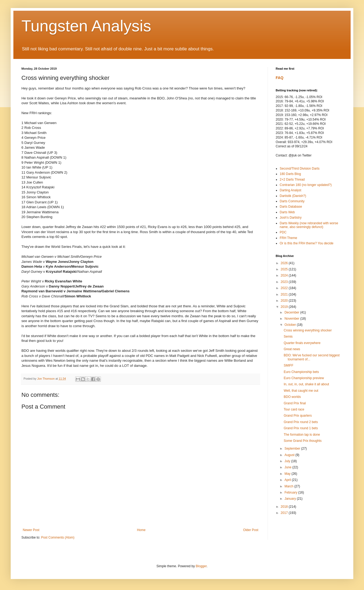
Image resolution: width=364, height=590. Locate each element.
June (288, 467)
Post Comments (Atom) (58, 537)
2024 (285, 275)
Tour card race (294, 409)
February (291, 492)
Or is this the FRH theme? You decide (307, 243)
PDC (283, 232)
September (293, 449)
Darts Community (292, 201)
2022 (285, 288)
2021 (285, 294)
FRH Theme (288, 238)
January (291, 499)
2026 (285, 263)
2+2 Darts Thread (292, 180)
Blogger (201, 566)
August (290, 455)
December (292, 312)
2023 (285, 282)
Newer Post (31, 530)
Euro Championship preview (304, 378)
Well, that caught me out (301, 391)
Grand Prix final (295, 403)
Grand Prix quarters (298, 416)
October (291, 325)
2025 (285, 269)
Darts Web (287, 212)
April (288, 480)
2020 (285, 301)
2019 (285, 307)
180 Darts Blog (290, 174)
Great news (292, 349)
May (288, 474)
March (289, 486)
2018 (285, 507)
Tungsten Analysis (86, 26)
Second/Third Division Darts (300, 169)
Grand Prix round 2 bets (301, 422)
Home (141, 530)
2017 (285, 513)
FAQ (280, 78)
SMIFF (289, 365)
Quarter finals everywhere (302, 343)
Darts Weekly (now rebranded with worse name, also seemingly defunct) (309, 225)
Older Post (251, 530)
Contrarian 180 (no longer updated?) (306, 185)
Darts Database (291, 207)
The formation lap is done (302, 435)
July (288, 461)
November (292, 319)
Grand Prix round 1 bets (301, 428)
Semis (288, 337)
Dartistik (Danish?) (293, 196)
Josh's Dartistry (291, 218)
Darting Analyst (291, 190)
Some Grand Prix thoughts (303, 441)
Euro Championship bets (301, 372)
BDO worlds (292, 397)
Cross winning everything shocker (308, 330)
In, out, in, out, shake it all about (306, 384)
